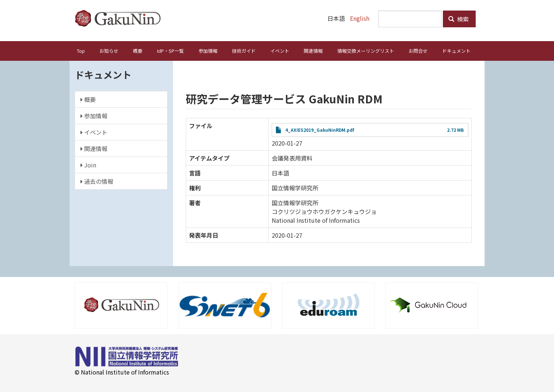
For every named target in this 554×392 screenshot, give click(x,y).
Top (81, 50)
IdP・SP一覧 (170, 50)
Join (88, 165)
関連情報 (313, 50)
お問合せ (418, 50)
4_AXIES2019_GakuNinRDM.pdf (320, 129)
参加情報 (208, 50)
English (360, 18)
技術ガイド (244, 50)
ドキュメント (456, 50)
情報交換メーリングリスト (366, 50)
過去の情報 (97, 181)
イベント (280, 50)
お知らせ (109, 50)
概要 (138, 50)
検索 (459, 19)
